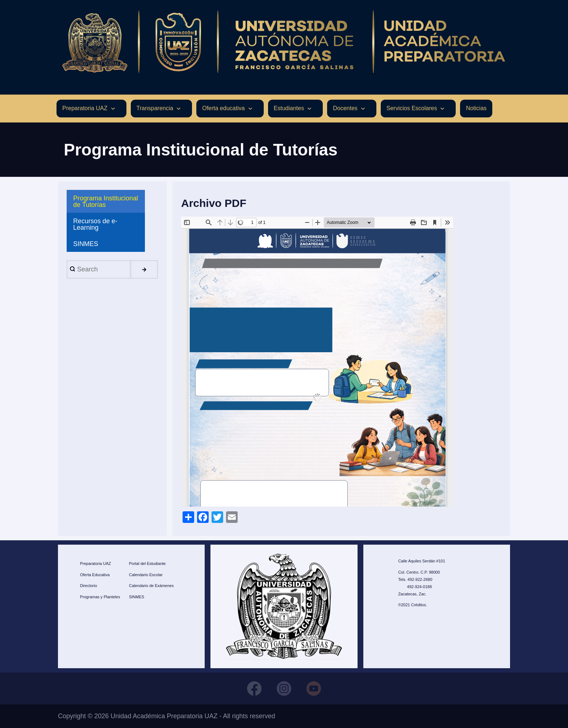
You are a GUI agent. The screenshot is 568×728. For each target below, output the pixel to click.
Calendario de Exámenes (151, 586)
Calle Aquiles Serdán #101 (422, 561)
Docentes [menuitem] (345, 108)
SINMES (137, 597)
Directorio (89, 586)
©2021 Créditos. (413, 605)
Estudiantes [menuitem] (289, 108)
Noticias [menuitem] (476, 108)
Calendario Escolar (146, 575)
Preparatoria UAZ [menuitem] (85, 108)
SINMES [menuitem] (86, 244)
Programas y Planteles (100, 597)
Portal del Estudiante (147, 563)
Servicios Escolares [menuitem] (412, 108)
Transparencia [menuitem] (155, 108)
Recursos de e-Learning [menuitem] (95, 224)
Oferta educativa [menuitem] (223, 108)
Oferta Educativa (95, 575)
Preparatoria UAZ (96, 563)
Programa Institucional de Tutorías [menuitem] (106, 201)
